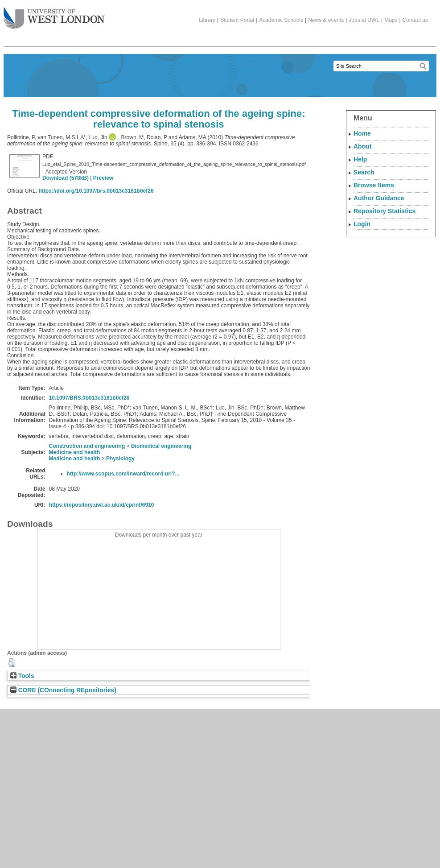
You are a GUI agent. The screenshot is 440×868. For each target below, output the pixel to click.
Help (360, 159)
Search (364, 172)
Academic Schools (281, 20)
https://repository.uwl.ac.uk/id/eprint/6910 (102, 505)
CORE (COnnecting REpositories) (63, 690)
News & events (326, 20)
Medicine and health (75, 452)
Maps (391, 20)
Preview (103, 178)
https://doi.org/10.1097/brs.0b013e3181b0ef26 (96, 191)
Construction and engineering (87, 446)
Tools (22, 676)
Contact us (415, 20)
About (362, 146)
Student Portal (237, 20)
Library (207, 20)
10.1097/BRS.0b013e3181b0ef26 (89, 398)
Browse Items (374, 185)
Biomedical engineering (161, 446)
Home (362, 133)
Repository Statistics (384, 211)
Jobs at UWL (364, 20)
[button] (12, 663)
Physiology (120, 459)
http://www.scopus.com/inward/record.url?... (123, 474)
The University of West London (54, 15)
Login (362, 224)
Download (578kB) (66, 178)
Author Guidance (379, 198)
